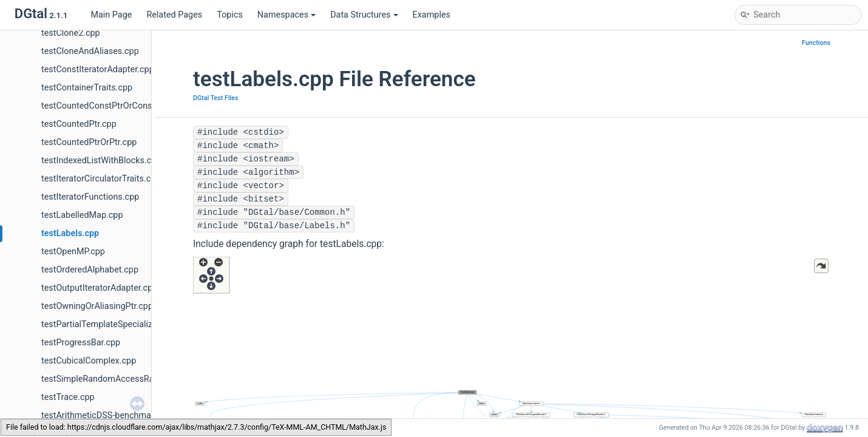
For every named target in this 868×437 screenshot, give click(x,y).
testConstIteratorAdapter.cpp (98, 69)
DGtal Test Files (216, 98)
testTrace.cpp (68, 397)
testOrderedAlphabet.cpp (90, 270)
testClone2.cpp (71, 33)
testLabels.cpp (70, 233)
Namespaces (287, 15)
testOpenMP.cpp (73, 252)
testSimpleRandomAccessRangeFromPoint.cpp (133, 379)
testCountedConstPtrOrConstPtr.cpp (112, 106)
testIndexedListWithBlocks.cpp (101, 161)
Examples (432, 15)
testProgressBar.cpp (81, 343)
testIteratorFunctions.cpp (90, 197)
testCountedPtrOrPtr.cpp (89, 142)
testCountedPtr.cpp (79, 124)
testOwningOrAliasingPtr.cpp (97, 306)
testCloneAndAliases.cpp (90, 51)
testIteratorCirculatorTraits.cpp (101, 179)
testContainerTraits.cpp (87, 88)
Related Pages (174, 15)
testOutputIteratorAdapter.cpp (99, 288)
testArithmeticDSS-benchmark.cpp (108, 415)
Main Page (111, 15)
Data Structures (364, 15)
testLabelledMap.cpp (82, 215)
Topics (230, 15)
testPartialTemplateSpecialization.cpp (115, 324)
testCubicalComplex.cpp (89, 361)
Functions (816, 43)
